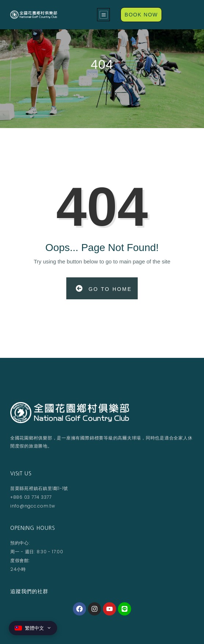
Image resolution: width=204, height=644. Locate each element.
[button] (103, 15)
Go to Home (104, 289)
